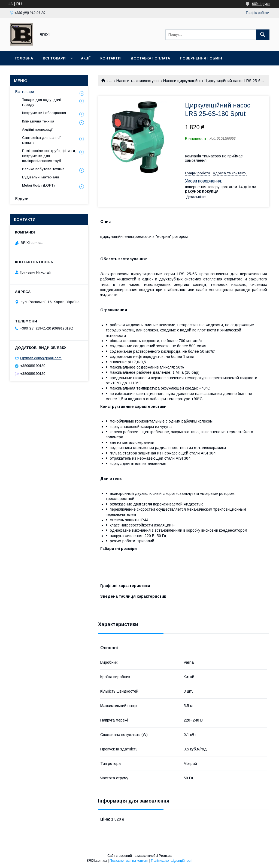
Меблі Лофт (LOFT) (38, 185)
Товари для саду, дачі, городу (42, 102)
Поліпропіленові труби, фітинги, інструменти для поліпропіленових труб (49, 156)
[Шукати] (263, 35)
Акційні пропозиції (37, 129)
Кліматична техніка (38, 121)
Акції (86, 58)
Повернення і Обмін (201, 58)
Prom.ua (165, 856)
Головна (24, 58)
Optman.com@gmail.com (41, 358)
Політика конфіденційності (172, 861)
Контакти (110, 58)
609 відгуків (261, 4)
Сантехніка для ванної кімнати (41, 140)
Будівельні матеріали (40, 177)
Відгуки (22, 199)
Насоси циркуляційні (182, 81)
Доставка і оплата (150, 58)
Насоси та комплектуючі (138, 81)
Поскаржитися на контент (129, 861)
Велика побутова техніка (43, 169)
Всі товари (54, 58)
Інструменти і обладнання (44, 113)
